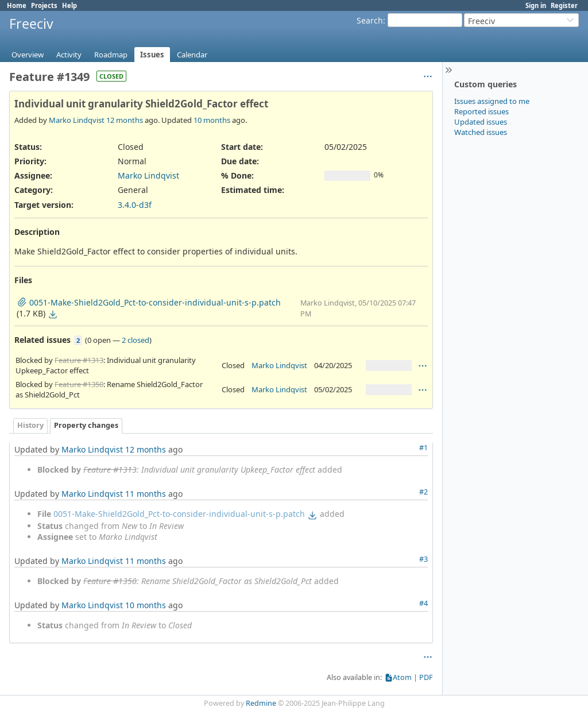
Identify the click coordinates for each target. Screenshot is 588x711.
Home (17, 5)
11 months (146, 494)
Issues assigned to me (492, 101)
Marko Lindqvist (77, 120)
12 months (125, 120)
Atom (402, 677)
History (30, 425)
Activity (69, 55)
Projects (44, 5)
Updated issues (481, 122)
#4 (423, 603)
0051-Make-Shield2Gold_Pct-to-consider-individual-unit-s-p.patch (179, 514)
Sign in (536, 5)
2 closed (136, 340)
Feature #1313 (79, 360)
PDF (426, 677)
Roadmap (111, 55)
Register (564, 5)
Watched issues (481, 132)
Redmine (261, 703)
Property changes (86, 425)
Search (370, 20)
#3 (423, 559)
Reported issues (481, 111)
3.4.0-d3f (135, 205)
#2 (423, 492)
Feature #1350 (79, 384)
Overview (28, 55)
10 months (212, 120)
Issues (152, 55)
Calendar (192, 55)
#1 (423, 448)
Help (69, 5)
